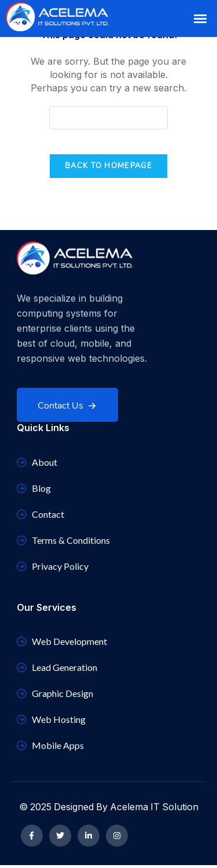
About (37, 465)
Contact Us (68, 391)
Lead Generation (57, 670)
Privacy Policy (53, 569)
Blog (34, 491)
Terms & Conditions (63, 543)
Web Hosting (51, 722)
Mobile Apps (50, 748)
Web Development (62, 644)
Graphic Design (55, 696)
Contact (41, 517)
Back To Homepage (108, 166)
